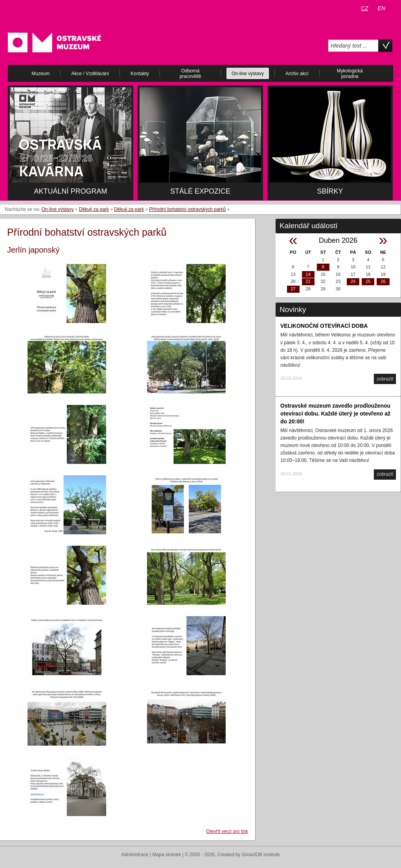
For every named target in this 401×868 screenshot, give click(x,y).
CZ (365, 8)
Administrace (135, 855)
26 (383, 281)
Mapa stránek (167, 855)
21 (308, 281)
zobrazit (385, 379)
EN (382, 8)
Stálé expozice (200, 191)
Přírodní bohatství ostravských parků (188, 209)
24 (353, 281)
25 (368, 281)
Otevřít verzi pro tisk (227, 831)
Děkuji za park (94, 209)
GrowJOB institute (261, 855)
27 (293, 289)
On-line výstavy (57, 209)
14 (308, 274)
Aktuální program (70, 191)
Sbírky (330, 191)
